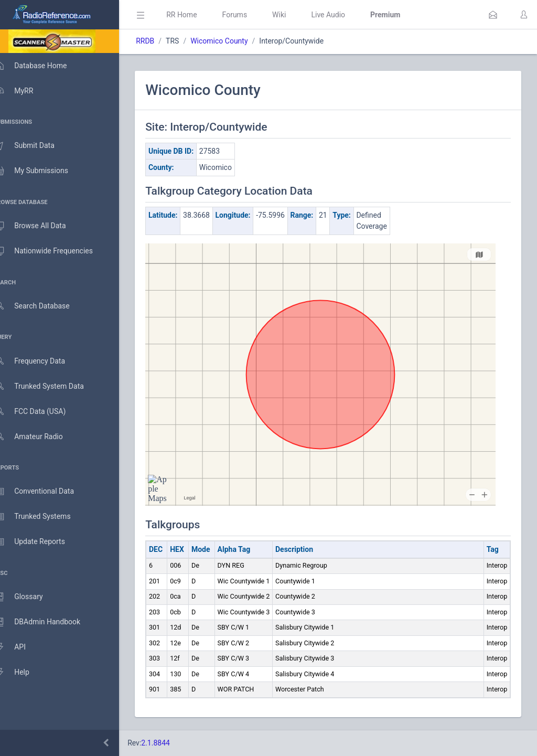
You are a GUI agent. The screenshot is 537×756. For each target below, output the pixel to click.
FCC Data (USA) (40, 412)
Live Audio (343, 15)
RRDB (160, 41)
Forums (250, 15)
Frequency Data (40, 361)
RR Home (197, 15)
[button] (493, 15)
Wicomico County (234, 41)
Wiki (294, 15)
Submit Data (35, 146)
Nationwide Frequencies (54, 251)
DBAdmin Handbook (48, 622)
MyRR (24, 91)
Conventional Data (45, 492)
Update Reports (40, 542)
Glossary (29, 597)
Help (22, 673)
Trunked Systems (43, 517)
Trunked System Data (50, 386)
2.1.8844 (171, 743)
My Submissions (42, 171)
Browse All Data (40, 226)
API (20, 647)
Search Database (42, 306)
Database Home (41, 66)
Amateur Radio (39, 437)
